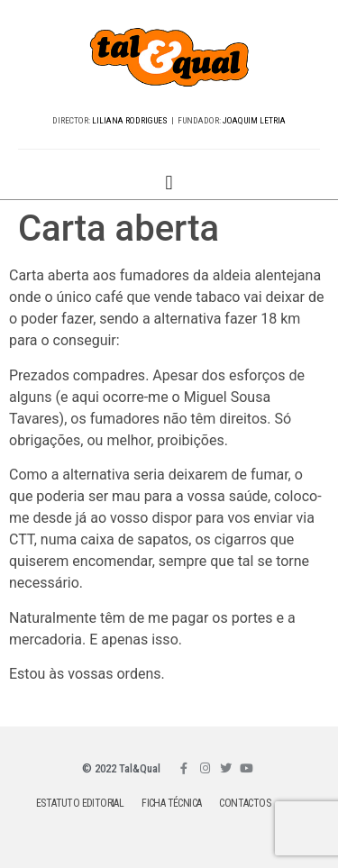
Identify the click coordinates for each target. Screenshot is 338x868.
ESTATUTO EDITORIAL (80, 803)
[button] (169, 183)
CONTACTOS (245, 803)
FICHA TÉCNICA (171, 803)
